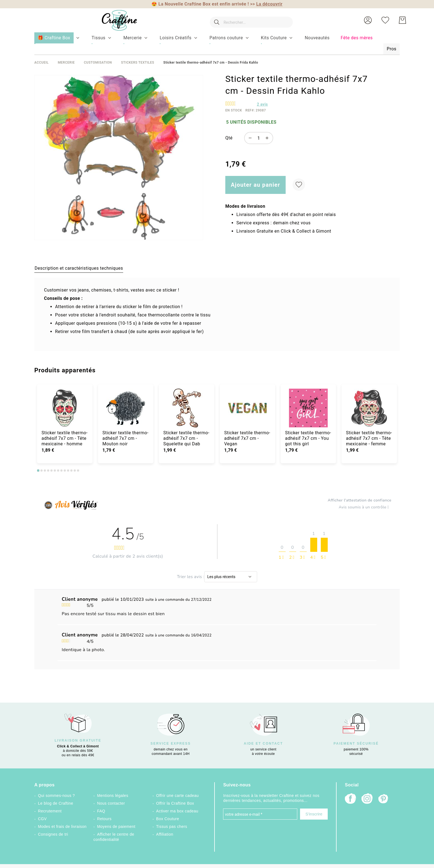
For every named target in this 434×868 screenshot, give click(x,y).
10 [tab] (68, 471)
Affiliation (165, 834)
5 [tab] (51, 471)
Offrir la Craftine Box (175, 803)
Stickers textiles (138, 63)
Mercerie (66, 63)
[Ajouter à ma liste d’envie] (299, 185)
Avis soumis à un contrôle (365, 507)
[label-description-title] (79, 268)
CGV (42, 819)
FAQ (101, 811)
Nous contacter (111, 803)
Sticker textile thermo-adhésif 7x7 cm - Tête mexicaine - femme (369, 438)
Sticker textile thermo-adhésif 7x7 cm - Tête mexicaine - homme (65, 438)
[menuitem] (99, 38)
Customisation (98, 63)
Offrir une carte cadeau (177, 796)
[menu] (217, 44)
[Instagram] (367, 799)
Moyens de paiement (116, 827)
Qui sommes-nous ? (56, 796)
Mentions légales (113, 796)
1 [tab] (38, 471)
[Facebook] (350, 799)
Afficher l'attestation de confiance (360, 500)
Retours (104, 819)
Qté (229, 138)
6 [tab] (55, 471)
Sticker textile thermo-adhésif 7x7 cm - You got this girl (308, 438)
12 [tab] (75, 471)
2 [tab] (42, 471)
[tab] (79, 268)
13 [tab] (78, 471)
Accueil (42, 63)
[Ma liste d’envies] (385, 20)
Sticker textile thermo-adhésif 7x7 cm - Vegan (247, 438)
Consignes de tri (53, 834)
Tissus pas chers (172, 827)
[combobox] (249, 20)
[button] (368, 20)
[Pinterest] (384, 799)
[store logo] (115, 20)
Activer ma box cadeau (177, 811)
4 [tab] (48, 471)
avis (262, 104)
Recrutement (50, 811)
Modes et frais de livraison (62, 827)
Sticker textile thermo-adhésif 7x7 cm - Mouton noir (126, 438)
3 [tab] (45, 471)
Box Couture (168, 819)
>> (266, 4)
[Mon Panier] (402, 20)
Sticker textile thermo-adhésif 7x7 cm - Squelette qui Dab (186, 438)
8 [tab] (61, 471)
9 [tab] (65, 471)
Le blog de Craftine (55, 803)
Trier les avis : (191, 577)
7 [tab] (58, 471)
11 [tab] (71, 471)
